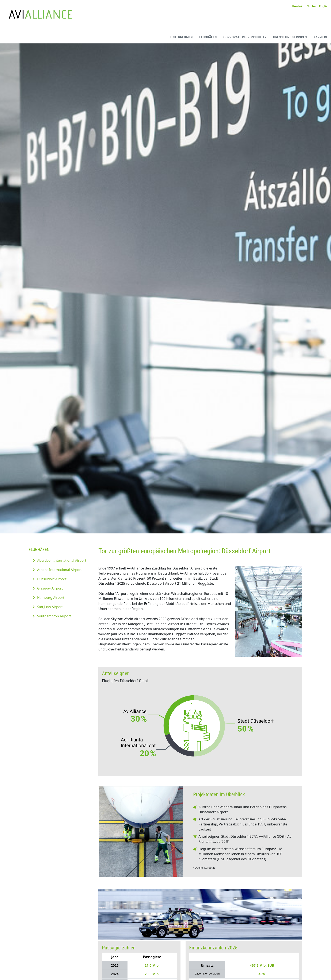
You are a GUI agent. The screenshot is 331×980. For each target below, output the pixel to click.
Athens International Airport (60, 570)
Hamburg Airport (51, 598)
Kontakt (298, 6)
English (324, 6)
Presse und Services (290, 37)
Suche (311, 6)
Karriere (321, 37)
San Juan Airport (50, 607)
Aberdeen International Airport (62, 560)
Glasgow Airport (50, 588)
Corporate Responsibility (245, 37)
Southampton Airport (54, 616)
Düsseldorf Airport (52, 579)
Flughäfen (208, 37)
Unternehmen (181, 37)
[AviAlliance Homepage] (37, 37)
